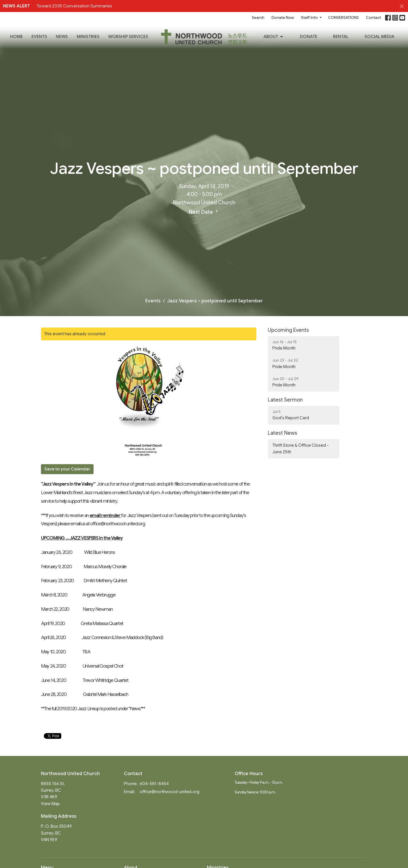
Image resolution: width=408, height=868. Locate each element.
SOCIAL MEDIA (379, 37)
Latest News (283, 433)
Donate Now (283, 18)
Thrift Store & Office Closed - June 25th (301, 449)
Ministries (88, 37)
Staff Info (312, 18)
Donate (309, 37)
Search (258, 18)
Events (39, 37)
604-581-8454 (154, 784)
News (62, 37)
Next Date (204, 212)
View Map (50, 804)
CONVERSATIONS (343, 18)
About (274, 37)
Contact (373, 18)
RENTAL (341, 37)
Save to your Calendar (67, 469)
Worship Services (128, 37)
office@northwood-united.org (170, 792)
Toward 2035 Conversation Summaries (74, 6)
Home (16, 37)
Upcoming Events (288, 330)
